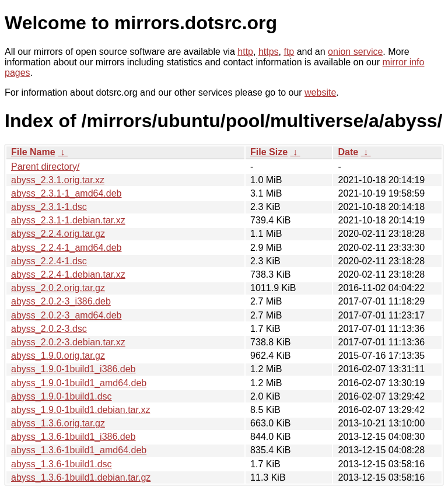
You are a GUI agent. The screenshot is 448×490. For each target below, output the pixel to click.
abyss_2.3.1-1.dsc (49, 207)
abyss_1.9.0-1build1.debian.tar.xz (80, 410)
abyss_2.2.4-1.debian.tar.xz (68, 274)
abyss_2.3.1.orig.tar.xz (58, 180)
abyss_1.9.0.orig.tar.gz (58, 356)
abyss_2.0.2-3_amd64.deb (66, 315)
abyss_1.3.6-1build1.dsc (62, 464)
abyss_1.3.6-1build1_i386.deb (73, 437)
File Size (269, 152)
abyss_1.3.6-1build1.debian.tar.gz (81, 477)
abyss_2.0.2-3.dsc (49, 329)
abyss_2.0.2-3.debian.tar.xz (68, 342)
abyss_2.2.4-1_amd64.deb (66, 248)
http (245, 52)
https (269, 52)
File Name (33, 152)
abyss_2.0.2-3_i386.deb (61, 301)
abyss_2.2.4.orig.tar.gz (58, 234)
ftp (289, 52)
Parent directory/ (45, 167)
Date (348, 152)
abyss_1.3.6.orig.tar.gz (58, 423)
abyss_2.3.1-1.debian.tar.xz (68, 220)
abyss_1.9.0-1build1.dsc (62, 396)
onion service (355, 52)
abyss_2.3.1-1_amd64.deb (66, 193)
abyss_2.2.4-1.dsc (49, 261)
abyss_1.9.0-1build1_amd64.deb (79, 383)
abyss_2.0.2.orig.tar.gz (58, 288)
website (320, 92)
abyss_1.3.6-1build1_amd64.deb (79, 450)
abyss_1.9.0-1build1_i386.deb (73, 369)
